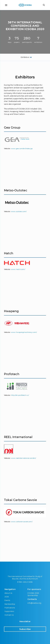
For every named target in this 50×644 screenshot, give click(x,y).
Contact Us (9, 615)
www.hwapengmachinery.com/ (24, 332)
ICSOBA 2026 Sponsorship (33, 594)
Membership (10, 604)
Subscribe (25, 629)
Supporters (9, 611)
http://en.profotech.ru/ (20, 395)
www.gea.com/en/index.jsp (22, 148)
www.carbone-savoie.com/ (22, 522)
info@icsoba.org (34, 603)
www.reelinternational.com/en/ (24, 458)
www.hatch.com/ (18, 269)
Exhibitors (25, 57)
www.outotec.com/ (19, 211)
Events (7, 600)
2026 (7, 597)
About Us (8, 593)
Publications (10, 608)
